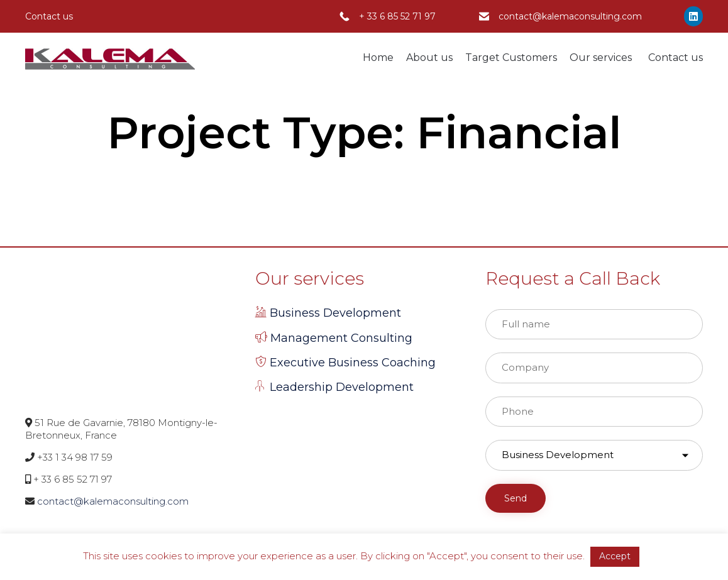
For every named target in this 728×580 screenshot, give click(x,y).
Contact (43, 16)
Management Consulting (341, 338)
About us (429, 57)
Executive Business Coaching (353, 363)
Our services (603, 57)
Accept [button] (615, 556)
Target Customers (511, 57)
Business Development (335, 313)
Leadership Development (342, 387)
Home (378, 57)
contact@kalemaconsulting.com (570, 16)
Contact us (676, 57)
